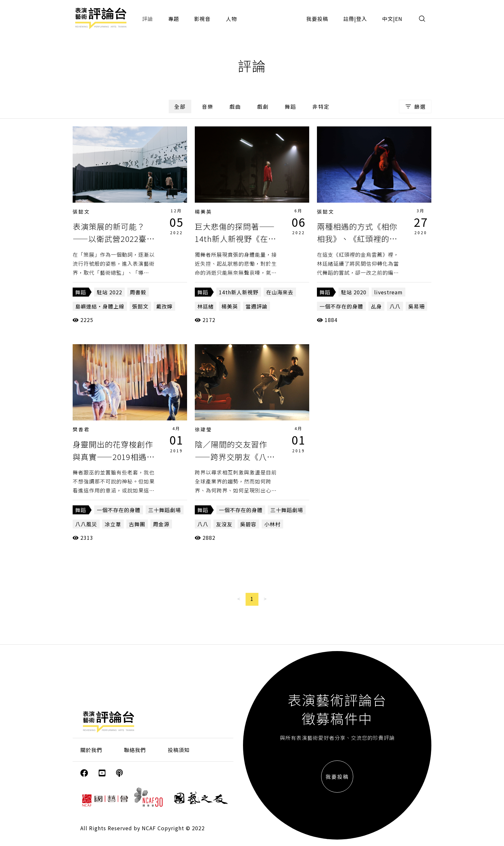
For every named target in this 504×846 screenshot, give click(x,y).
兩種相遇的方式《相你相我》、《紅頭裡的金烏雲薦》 (357, 239)
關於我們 (91, 750)
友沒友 (224, 524)
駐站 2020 (354, 292)
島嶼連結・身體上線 (100, 306)
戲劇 (263, 106)
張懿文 (81, 211)
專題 (174, 19)
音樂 (208, 106)
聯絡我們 (135, 750)
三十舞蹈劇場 (165, 510)
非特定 (321, 106)
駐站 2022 (109, 292)
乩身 (376, 306)
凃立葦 (113, 524)
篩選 (415, 106)
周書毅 (138, 292)
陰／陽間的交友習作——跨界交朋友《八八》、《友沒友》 (231, 456)
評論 (148, 19)
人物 (231, 19)
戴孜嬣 (164, 306)
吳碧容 (248, 524)
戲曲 (235, 106)
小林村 (272, 524)
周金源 (161, 524)
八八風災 (86, 524)
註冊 (349, 19)
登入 (362, 19)
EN (399, 19)
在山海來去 (280, 292)
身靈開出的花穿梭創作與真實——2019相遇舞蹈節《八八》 (114, 456)
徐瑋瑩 (203, 429)
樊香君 (81, 429)
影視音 (202, 19)
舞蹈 (291, 106)
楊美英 (203, 211)
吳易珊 (416, 306)
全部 (180, 106)
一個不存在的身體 (341, 306)
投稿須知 (179, 750)
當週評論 (256, 306)
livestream (388, 292)
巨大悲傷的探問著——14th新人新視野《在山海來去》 (235, 239)
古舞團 (137, 524)
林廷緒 (206, 306)
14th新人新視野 (239, 292)
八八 (395, 306)
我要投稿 (317, 19)
